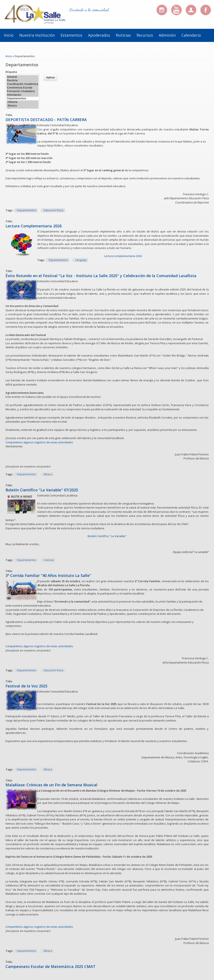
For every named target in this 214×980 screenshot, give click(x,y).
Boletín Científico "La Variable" (107, 536)
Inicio (9, 35)
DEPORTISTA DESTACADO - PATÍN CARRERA (46, 120)
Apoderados (99, 35)
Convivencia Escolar (23, 88)
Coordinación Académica (23, 84)
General (23, 77)
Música (48, 474)
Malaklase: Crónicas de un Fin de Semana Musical (51, 785)
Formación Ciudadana (23, 91)
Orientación (23, 95)
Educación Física (54, 210)
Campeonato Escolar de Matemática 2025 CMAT (50, 966)
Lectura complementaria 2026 (123, 256)
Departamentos (23, 99)
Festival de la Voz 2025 (26, 686)
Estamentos (71, 35)
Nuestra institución (37, 35)
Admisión (167, 35)
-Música (23, 106)
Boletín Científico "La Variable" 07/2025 (42, 490)
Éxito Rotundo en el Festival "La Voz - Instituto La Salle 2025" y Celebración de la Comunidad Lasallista (101, 276)
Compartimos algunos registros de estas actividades (39, 442)
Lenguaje (81, 260)
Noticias (123, 35)
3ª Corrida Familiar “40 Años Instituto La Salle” (48, 575)
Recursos (145, 35)
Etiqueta (11, 72)
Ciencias (49, 560)
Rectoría (23, 81)
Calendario (191, 35)
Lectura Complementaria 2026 (34, 226)
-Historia (23, 102)
